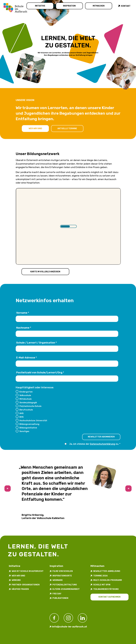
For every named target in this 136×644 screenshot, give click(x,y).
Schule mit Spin (102, 585)
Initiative (40, 6)
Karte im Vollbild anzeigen (45, 272)
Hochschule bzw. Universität (33, 421)
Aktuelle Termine (67, 129)
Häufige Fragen (20, 589)
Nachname (24, 328)
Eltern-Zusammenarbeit (66, 589)
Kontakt (126, 6)
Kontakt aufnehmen (109, 597)
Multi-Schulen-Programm (108, 580)
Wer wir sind (35, 129)
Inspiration (69, 6)
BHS (21, 417)
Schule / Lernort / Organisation (36, 343)
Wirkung (16, 580)
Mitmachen (99, 6)
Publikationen (60, 598)
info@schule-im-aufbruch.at (70, 627)
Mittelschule (25, 399)
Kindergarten (26, 392)
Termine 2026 (100, 576)
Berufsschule (26, 410)
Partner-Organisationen (26, 585)
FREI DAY (57, 594)
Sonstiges (24, 431)
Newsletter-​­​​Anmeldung (107, 571)
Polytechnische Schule (30, 406)
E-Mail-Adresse (27, 358)
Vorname (23, 313)
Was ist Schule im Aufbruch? (27, 571)
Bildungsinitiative (28, 428)
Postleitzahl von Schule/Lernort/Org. (40, 373)
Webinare (58, 580)
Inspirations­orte (62, 576)
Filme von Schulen (63, 571)
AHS (21, 413)
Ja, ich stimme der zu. (94, 444)
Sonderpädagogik (28, 403)
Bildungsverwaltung (29, 424)
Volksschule (25, 395)
